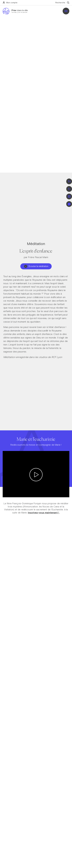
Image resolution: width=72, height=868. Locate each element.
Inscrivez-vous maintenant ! (44, 513)
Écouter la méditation (36, 266)
